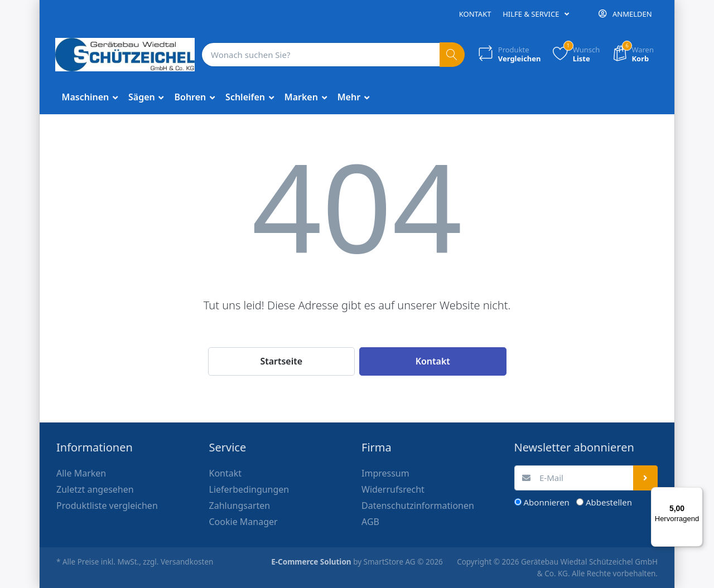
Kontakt (475, 14)
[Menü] (696, 494)
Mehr (350, 97)
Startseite (281, 361)
